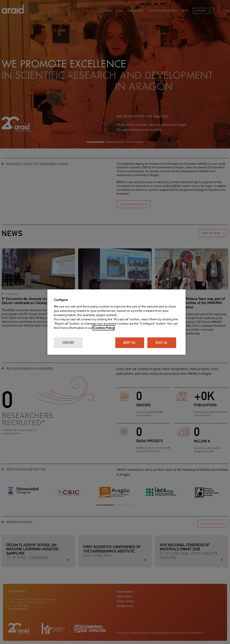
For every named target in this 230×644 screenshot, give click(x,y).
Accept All (130, 343)
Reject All (162, 343)
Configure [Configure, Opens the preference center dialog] (68, 343)
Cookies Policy (104, 328)
